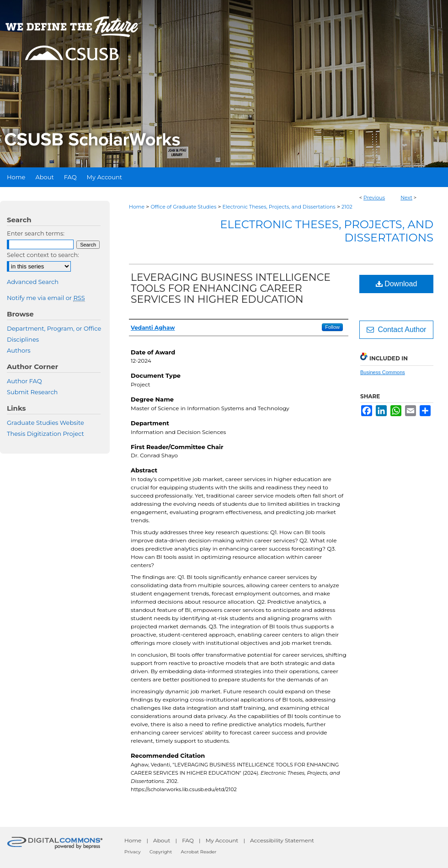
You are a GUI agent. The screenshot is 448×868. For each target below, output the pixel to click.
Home (137, 207)
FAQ (188, 840)
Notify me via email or (46, 298)
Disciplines (23, 339)
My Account (222, 840)
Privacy (133, 852)
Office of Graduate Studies (183, 207)
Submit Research (32, 392)
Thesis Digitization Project (45, 434)
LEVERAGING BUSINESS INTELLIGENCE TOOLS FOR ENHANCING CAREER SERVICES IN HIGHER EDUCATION (231, 288)
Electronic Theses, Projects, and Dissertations (279, 207)
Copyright (161, 852)
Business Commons (383, 372)
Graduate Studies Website (45, 423)
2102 (347, 207)
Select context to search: (43, 255)
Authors (19, 350)
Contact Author (397, 330)
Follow (332, 327)
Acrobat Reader (199, 852)
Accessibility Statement (282, 840)
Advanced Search (33, 282)
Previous (374, 198)
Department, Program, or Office (54, 328)
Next (406, 198)
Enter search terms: (36, 233)
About (162, 840)
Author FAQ (24, 381)
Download (397, 284)
